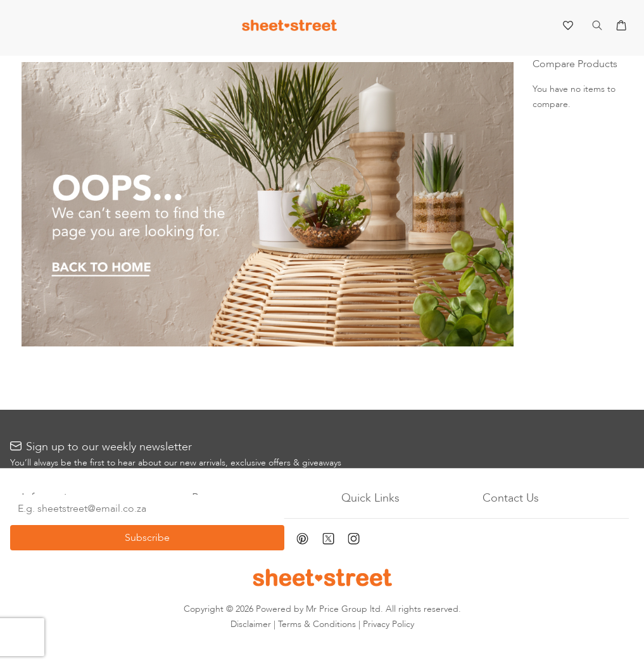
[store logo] (289, 28)
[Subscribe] (147, 538)
